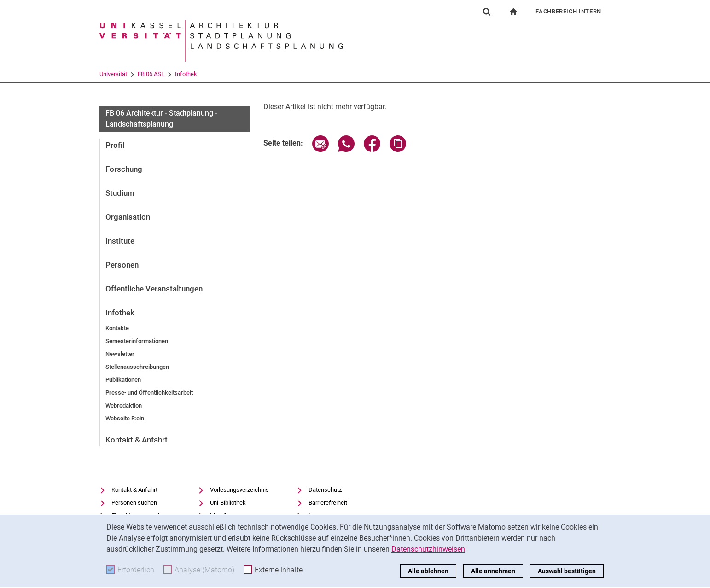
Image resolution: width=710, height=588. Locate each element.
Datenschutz (325, 490)
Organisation (128, 217)
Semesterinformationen (137, 341)
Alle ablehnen (428, 571)
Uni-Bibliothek (228, 503)
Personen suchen (134, 503)
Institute (120, 241)
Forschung (124, 169)
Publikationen (123, 380)
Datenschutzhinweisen (428, 549)
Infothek (186, 74)
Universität (113, 74)
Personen (122, 265)
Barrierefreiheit (328, 503)
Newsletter (120, 354)
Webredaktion (124, 405)
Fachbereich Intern (568, 11)
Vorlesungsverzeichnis (239, 490)
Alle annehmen (493, 571)
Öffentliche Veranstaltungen (154, 289)
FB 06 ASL (151, 74)
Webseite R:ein (125, 418)
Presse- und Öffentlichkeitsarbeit (149, 393)
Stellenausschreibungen (137, 367)
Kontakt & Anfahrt (137, 440)
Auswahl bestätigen (567, 571)
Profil (115, 145)
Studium (120, 193)
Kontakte (117, 328)
